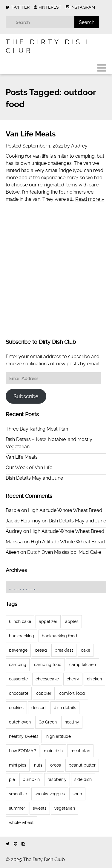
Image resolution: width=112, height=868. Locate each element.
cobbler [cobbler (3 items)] (44, 693)
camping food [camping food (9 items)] (48, 665)
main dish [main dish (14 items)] (53, 751)
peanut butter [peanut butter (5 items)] (82, 765)
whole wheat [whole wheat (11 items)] (21, 823)
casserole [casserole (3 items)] (18, 679)
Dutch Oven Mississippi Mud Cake (64, 552)
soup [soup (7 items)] (77, 794)
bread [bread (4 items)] (41, 650)
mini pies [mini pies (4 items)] (18, 765)
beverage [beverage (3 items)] (18, 650)
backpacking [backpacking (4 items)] (22, 636)
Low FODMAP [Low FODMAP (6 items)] (23, 751)
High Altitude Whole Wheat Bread (65, 510)
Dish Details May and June (34, 478)
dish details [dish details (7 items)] (65, 708)
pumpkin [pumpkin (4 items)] (31, 779)
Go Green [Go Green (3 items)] (48, 722)
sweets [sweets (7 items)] (40, 808)
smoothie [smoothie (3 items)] (18, 794)
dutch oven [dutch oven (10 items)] (20, 722)
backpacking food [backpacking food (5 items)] (59, 636)
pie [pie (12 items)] (12, 779)
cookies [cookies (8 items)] (16, 708)
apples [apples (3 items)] (72, 621)
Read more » (90, 199)
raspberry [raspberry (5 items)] (57, 779)
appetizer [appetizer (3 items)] (48, 621)
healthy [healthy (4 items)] (72, 722)
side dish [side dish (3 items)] (83, 779)
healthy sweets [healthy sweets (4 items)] (24, 736)
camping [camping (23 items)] (18, 665)
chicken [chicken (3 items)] (94, 679)
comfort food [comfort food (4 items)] (72, 693)
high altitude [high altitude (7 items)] (59, 736)
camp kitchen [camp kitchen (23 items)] (83, 665)
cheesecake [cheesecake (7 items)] (47, 679)
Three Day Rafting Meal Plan (37, 429)
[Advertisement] (56, 275)
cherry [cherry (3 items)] (73, 679)
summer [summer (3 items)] (17, 808)
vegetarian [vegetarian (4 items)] (65, 808)
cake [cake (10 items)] (86, 650)
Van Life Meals (31, 134)
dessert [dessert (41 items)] (39, 708)
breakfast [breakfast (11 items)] (64, 650)
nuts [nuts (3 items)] (38, 765)
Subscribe (26, 396)
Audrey (79, 146)
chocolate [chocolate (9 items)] (19, 693)
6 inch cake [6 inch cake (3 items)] (20, 621)
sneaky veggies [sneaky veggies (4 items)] (50, 794)
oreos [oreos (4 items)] (56, 765)
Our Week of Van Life (29, 468)
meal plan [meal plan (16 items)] (80, 751)
